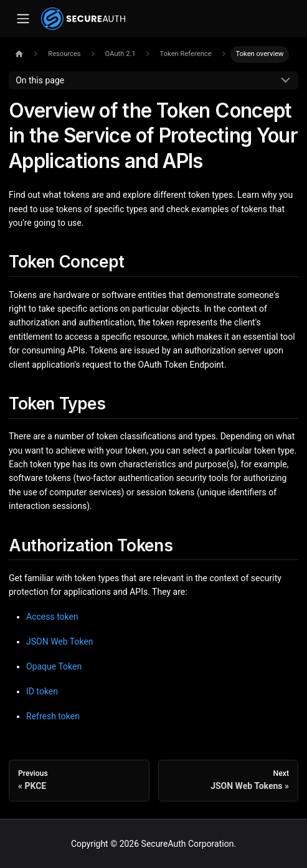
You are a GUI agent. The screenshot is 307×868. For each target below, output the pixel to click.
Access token (52, 617)
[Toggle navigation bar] (23, 19)
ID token (42, 691)
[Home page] (19, 54)
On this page (40, 80)
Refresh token (53, 716)
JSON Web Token (60, 642)
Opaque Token (54, 666)
